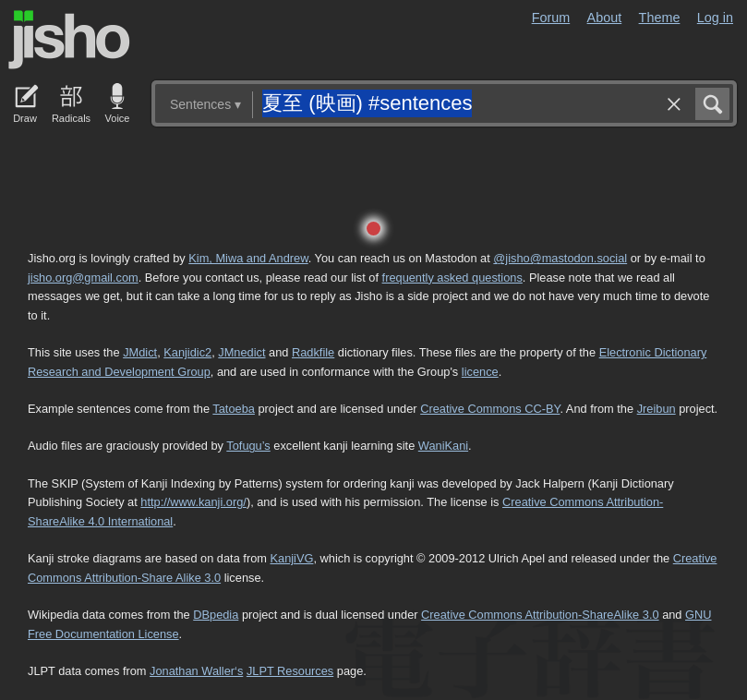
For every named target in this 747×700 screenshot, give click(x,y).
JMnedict (241, 352)
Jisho (69, 40)
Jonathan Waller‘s (196, 671)
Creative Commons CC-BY (490, 409)
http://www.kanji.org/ (193, 502)
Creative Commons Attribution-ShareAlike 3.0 (540, 615)
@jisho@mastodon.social (560, 258)
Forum (551, 18)
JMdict (140, 352)
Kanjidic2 (187, 352)
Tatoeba (234, 409)
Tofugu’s (248, 446)
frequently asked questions (452, 278)
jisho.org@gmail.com (83, 278)
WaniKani (443, 446)
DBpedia (216, 615)
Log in (715, 18)
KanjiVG (291, 558)
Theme (660, 18)
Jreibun (657, 409)
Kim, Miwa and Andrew (248, 258)
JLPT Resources (290, 671)
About (605, 18)
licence (480, 372)
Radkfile (313, 352)
